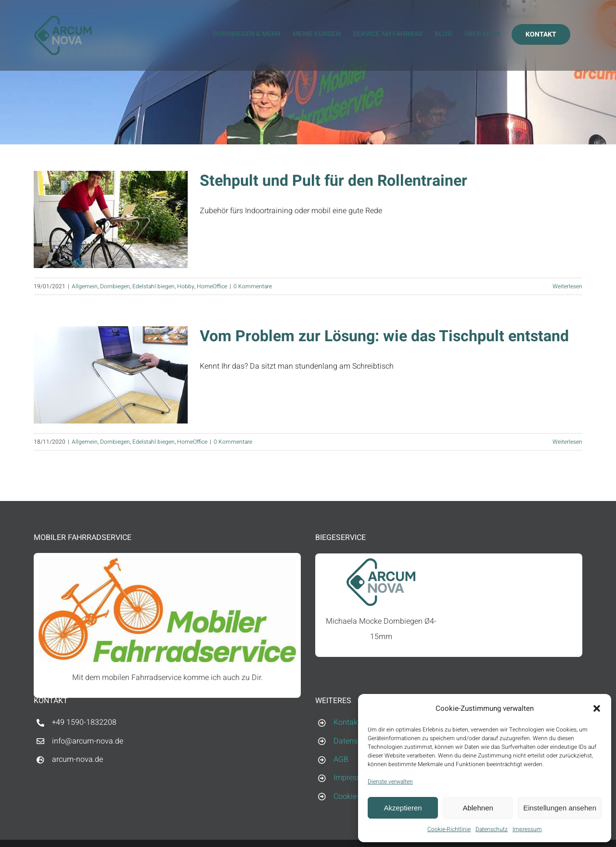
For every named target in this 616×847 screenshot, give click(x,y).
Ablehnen (478, 808)
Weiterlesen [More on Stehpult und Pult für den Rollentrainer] (567, 286)
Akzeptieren (403, 808)
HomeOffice (212, 286)
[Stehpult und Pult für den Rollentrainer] (111, 219)
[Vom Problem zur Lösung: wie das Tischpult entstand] (111, 375)
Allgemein (85, 286)
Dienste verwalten (390, 782)
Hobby (186, 286)
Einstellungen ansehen (560, 808)
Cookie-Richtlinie (449, 829)
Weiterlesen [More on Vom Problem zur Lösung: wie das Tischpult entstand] (567, 442)
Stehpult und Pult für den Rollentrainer (334, 181)
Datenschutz (492, 829)
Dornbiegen (115, 286)
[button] (597, 708)
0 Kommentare (253, 286)
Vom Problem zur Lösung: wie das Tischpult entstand (384, 336)
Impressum (527, 829)
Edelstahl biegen (154, 286)
